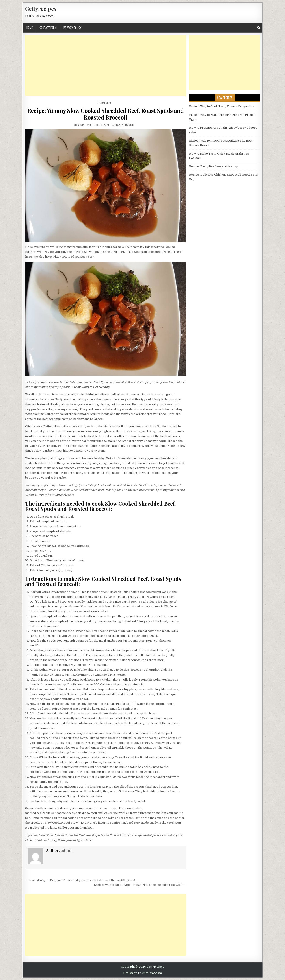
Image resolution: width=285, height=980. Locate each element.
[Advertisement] (105, 66)
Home (30, 28)
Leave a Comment (125, 125)
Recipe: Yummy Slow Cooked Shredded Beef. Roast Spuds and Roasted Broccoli (105, 114)
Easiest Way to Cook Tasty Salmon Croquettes (222, 106)
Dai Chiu (106, 103)
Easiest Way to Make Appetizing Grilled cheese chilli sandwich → (140, 885)
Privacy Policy (73, 28)
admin (81, 125)
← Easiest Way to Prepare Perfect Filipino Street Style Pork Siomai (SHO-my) (80, 880)
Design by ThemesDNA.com (142, 973)
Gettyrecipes (41, 9)
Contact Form (48, 28)
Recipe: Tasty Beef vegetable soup (214, 166)
